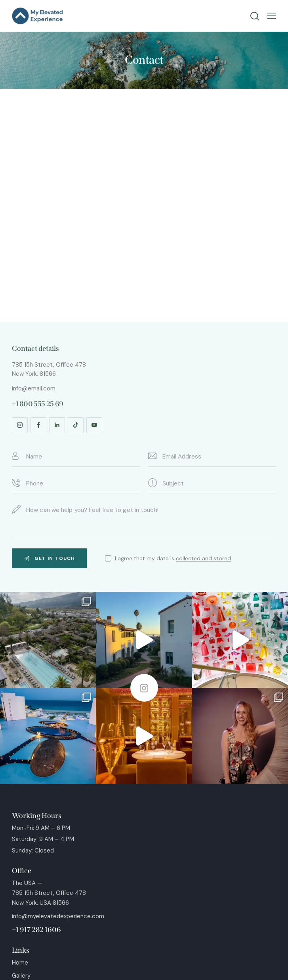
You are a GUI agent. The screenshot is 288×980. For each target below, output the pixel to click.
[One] (144, 206)
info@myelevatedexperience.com (58, 916)
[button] (272, 16)
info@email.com (34, 388)
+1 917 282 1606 (36, 930)
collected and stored (203, 559)
